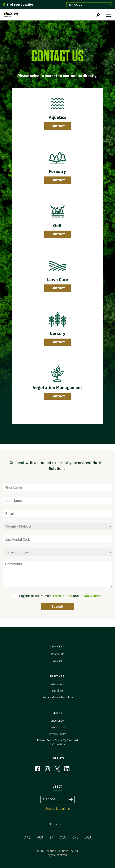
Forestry (57, 171)
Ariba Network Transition (58, 697)
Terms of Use (62, 596)
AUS (40, 837)
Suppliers (58, 691)
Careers (57, 661)
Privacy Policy (57, 734)
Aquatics (58, 117)
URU (88, 837)
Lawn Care (58, 280)
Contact (58, 126)
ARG (27, 837)
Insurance (57, 721)
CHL (75, 837)
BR (51, 837)
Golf (57, 225)
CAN (63, 837)
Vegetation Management (57, 388)
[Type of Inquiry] (57, 552)
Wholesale (57, 684)
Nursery (57, 333)
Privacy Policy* (91, 596)
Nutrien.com (57, 824)
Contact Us (58, 654)
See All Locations (58, 809)
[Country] (57, 526)
